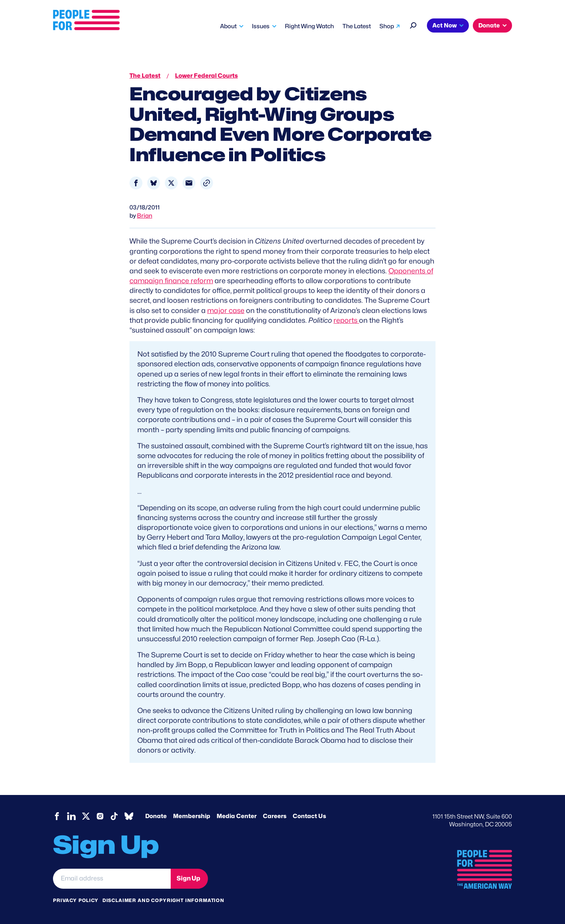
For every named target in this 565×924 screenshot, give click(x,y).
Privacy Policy (76, 900)
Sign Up (188, 878)
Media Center (237, 816)
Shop (387, 26)
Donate (489, 25)
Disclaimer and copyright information (163, 900)
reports (346, 320)
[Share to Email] (189, 183)
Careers (275, 816)
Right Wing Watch (309, 26)
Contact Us (309, 816)
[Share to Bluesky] (154, 183)
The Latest (357, 26)
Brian (145, 216)
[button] (207, 183)
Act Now (445, 25)
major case (226, 310)
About (228, 26)
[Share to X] (171, 183)
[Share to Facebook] (136, 183)
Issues (261, 26)
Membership (192, 816)
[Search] (413, 25)
